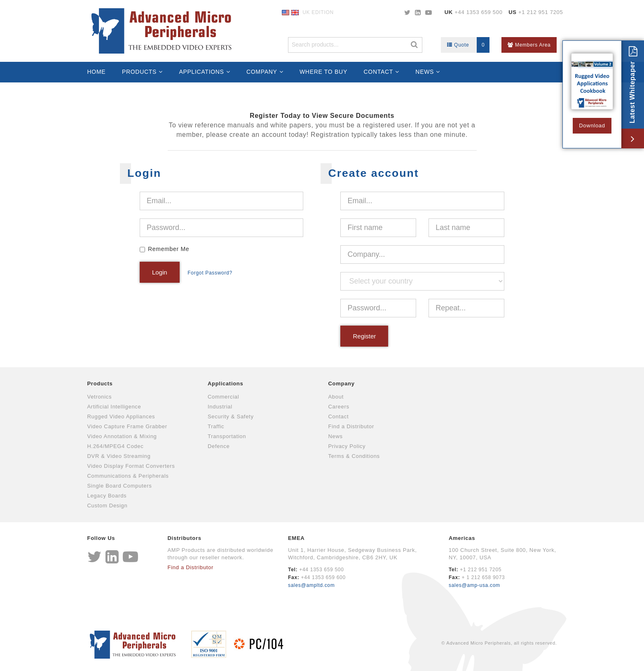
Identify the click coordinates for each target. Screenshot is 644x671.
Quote (468, 45)
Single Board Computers (120, 486)
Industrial (220, 407)
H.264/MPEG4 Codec (116, 446)
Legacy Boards (107, 496)
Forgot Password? (210, 273)
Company (262, 72)
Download (592, 126)
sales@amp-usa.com (474, 585)
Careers (339, 407)
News (425, 72)
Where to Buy (323, 72)
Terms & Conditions (354, 456)
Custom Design (108, 506)
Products (139, 72)
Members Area (529, 45)
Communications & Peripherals (128, 476)
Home (97, 72)
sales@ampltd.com (311, 585)
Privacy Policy (347, 446)
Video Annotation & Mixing (122, 436)
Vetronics (100, 397)
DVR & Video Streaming (119, 456)
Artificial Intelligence (114, 407)
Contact (379, 72)
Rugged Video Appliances (121, 416)
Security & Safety (231, 416)
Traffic (216, 426)
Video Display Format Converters (131, 466)
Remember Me (169, 249)
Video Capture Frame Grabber (127, 426)
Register (364, 336)
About (336, 397)
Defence (219, 446)
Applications (201, 72)
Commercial (223, 397)
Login (160, 272)
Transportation (227, 436)
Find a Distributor (351, 426)
